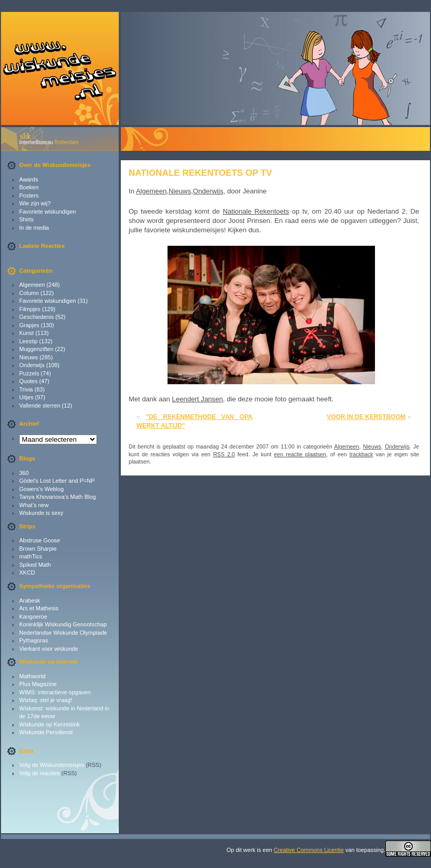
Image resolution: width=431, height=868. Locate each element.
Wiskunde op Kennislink (50, 724)
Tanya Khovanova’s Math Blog (58, 497)
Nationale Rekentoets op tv (200, 173)
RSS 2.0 (224, 454)
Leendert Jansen (198, 399)
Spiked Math (35, 565)
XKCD (27, 572)
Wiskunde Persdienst (46, 732)
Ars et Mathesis (39, 608)
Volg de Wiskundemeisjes (52, 765)
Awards (29, 179)
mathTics (31, 556)
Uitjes (26, 397)
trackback (362, 454)
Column (29, 293)
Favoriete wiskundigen (47, 212)
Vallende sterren (40, 405)
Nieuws (29, 357)
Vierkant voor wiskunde (49, 649)
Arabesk (30, 600)
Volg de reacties (39, 773)
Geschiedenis (37, 317)
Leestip (28, 341)
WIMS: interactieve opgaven (55, 692)
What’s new (34, 505)
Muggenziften (36, 349)
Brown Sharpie (38, 549)
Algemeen (32, 285)
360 (24, 473)
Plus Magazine (38, 684)
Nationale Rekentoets (256, 211)
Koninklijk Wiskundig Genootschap (63, 624)
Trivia (26, 389)
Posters (29, 195)
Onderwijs (32, 365)
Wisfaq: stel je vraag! (46, 700)
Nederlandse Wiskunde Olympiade (63, 633)
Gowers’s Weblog (41, 489)
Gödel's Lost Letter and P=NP (57, 481)
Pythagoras (34, 640)
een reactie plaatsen (300, 454)
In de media (34, 228)
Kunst (26, 333)
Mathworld (32, 676)
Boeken (29, 187)
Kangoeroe (33, 617)
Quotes (28, 381)
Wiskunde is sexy (41, 513)
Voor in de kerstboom (366, 417)
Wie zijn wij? (35, 203)
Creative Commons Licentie (309, 850)
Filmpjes (30, 309)
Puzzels (29, 373)
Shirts (26, 219)
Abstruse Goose (40, 540)
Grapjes (29, 325)
